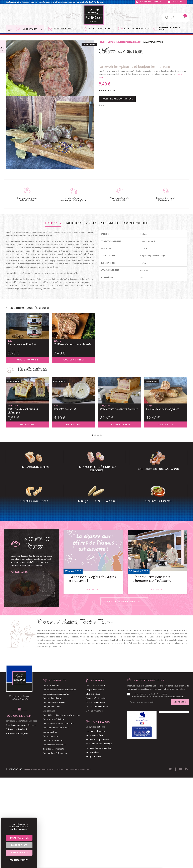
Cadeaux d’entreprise (96, 698)
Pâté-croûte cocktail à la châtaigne (27, 409)
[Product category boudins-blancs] (34, 498)
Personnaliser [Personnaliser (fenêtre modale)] (19, 852)
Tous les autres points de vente (21, 725)
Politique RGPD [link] (19, 860)
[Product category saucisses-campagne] (158, 465)
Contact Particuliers (95, 702)
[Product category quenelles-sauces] (96, 498)
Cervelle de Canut (73, 407)
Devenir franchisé (94, 711)
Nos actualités (92, 752)
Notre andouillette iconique (99, 744)
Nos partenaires (93, 756)
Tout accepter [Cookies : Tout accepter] (19, 838)
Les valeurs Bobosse (95, 731)
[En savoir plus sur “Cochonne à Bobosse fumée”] (166, 424)
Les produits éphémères (55, 753)
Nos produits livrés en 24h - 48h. (120, 199)
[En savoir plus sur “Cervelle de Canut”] (73, 424)
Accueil (102, 42)
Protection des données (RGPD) (78, 769)
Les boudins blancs (52, 698)
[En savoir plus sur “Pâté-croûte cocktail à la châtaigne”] (27, 424)
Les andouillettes (51, 685)
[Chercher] (167, 17)
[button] (27, 360)
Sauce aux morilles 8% (27, 343)
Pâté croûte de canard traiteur (120, 407)
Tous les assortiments (54, 749)
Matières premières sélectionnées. (27, 199)
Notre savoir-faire (95, 735)
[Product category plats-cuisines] (158, 498)
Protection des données (176, 696)
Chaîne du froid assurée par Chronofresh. (73, 199)
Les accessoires (51, 736)
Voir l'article (93, 590)
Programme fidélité (95, 690)
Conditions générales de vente (36, 769)
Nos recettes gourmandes (98, 748)
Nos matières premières (97, 740)
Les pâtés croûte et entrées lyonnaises (124, 42)
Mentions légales (57, 769)
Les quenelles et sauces (54, 702)
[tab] (53, 223)
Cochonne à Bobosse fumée (166, 407)
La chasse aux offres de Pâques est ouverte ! (92, 579)
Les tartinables (50, 732)
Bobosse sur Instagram (17, 734)
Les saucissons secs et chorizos (58, 724)
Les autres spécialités (53, 719)
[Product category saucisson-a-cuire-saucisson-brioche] (96, 464)
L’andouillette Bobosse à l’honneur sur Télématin (152, 579)
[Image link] (19, 678)
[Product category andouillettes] (34, 464)
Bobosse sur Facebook (17, 729)
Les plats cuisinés (51, 706)
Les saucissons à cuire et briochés (59, 690)
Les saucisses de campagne (56, 694)
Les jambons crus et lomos (56, 728)
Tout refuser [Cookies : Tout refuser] (19, 845)
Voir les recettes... (20, 572)
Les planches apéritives (54, 745)
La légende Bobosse (95, 727)
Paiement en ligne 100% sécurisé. (166, 199)
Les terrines (49, 711)
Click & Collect (93, 694)
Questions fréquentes (96, 685)
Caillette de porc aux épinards (73, 343)
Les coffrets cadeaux (53, 740)
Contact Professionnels (97, 706)
